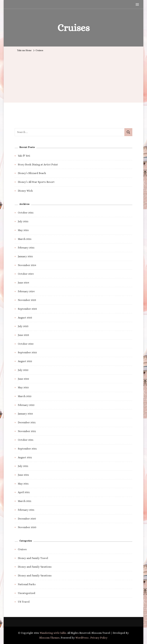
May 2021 (23, 484)
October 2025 (26, 213)
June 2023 (23, 335)
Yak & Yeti (24, 156)
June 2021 (23, 475)
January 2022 (25, 414)
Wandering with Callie (53, 633)
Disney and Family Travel (33, 558)
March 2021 (25, 501)
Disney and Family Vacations (35, 567)
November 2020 (27, 527)
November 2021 (27, 431)
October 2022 (26, 344)
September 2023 (27, 309)
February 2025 (26, 248)
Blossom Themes (50, 638)
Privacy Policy (99, 638)
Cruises (22, 549)
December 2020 (27, 519)
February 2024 (26, 291)
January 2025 (25, 256)
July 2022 (23, 370)
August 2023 (25, 318)
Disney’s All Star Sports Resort (36, 182)
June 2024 (24, 283)
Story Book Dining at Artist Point (38, 165)
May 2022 (23, 387)
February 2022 (26, 405)
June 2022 (23, 379)
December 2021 (27, 422)
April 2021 (24, 492)
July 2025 (23, 221)
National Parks (27, 584)
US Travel (24, 602)
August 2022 (25, 361)
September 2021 (27, 449)
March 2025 (25, 239)
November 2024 (27, 265)
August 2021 (25, 457)
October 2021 (26, 440)
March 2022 (25, 396)
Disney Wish (25, 191)
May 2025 (23, 230)
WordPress (82, 638)
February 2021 (26, 510)
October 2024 (26, 274)
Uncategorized (27, 593)
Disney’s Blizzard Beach (32, 173)
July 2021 (23, 466)
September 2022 (27, 352)
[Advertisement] (73, 77)
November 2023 (27, 300)
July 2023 (23, 326)
